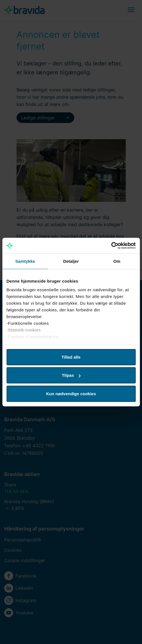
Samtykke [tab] (25, 261)
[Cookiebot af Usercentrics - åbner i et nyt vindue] (111, 246)
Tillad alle (71, 357)
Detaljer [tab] (71, 261)
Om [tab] (117, 261)
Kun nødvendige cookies (71, 393)
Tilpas (71, 375)
